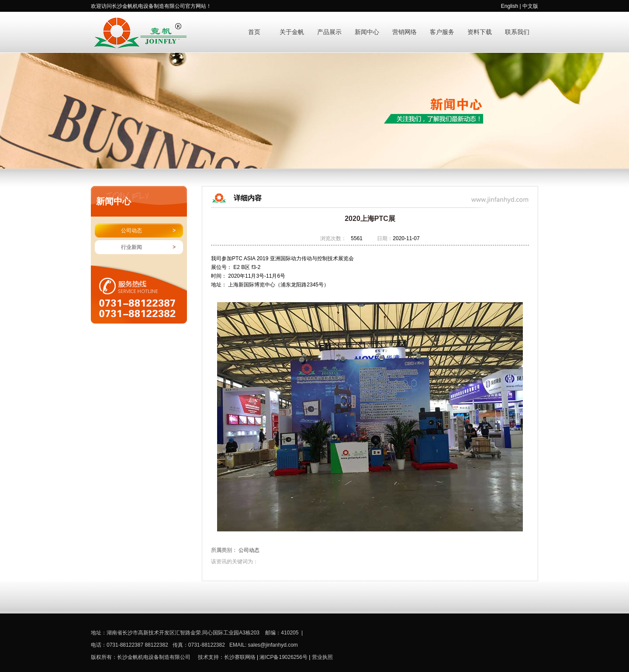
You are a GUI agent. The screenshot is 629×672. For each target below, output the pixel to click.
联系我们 (517, 32)
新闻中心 (367, 32)
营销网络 (404, 32)
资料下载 (480, 32)
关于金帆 (292, 32)
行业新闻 (131, 247)
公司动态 (131, 231)
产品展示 (329, 32)
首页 (254, 32)
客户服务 (442, 32)
